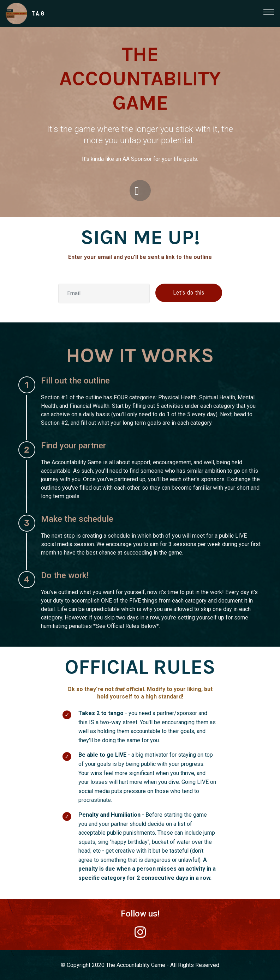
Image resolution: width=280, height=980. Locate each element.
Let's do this (189, 293)
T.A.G (38, 14)
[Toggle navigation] (269, 12)
